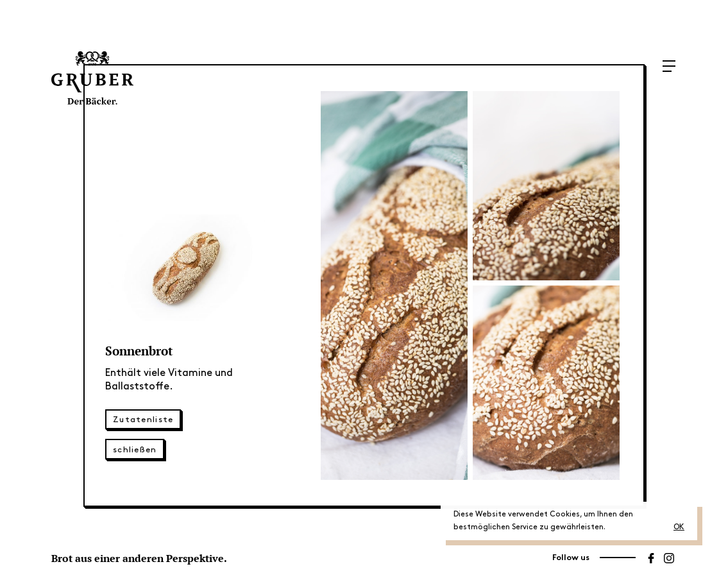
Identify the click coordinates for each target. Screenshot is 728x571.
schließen (135, 450)
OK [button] (679, 527)
